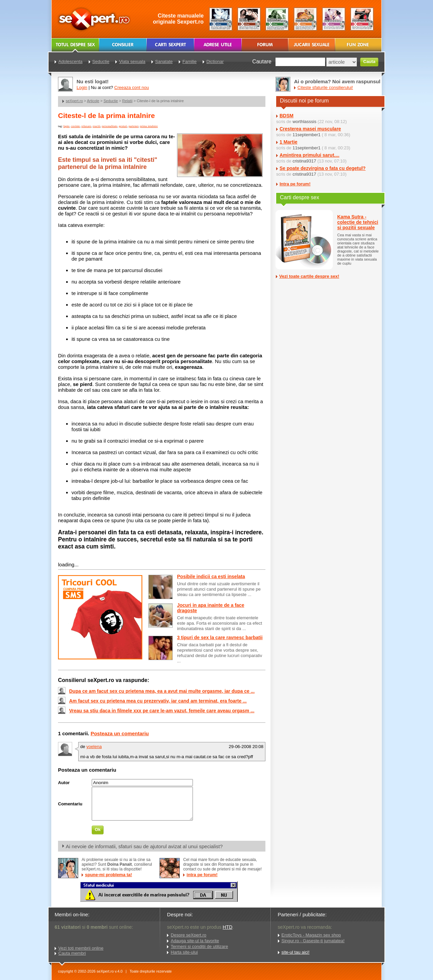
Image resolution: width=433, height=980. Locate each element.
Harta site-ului (184, 952)
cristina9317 (304, 161)
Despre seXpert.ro (189, 935)
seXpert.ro (74, 101)
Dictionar (215, 62)
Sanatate (164, 62)
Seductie (111, 101)
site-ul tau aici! (296, 952)
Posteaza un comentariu (120, 733)
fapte (66, 126)
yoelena (94, 747)
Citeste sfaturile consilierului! (325, 87)
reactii (96, 126)
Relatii (127, 101)
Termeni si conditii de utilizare (199, 946)
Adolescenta (70, 62)
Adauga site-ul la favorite (195, 941)
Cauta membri (72, 953)
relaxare (86, 126)
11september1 (306, 135)
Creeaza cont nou (132, 87)
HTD (227, 927)
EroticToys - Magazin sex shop (311, 935)
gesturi (123, 126)
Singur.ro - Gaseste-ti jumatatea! (313, 941)
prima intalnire (149, 126)
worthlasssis (304, 122)
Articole (93, 101)
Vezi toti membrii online (81, 948)
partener (133, 126)
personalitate (110, 126)
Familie (190, 62)
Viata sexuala (132, 62)
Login (82, 87)
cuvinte (75, 126)
